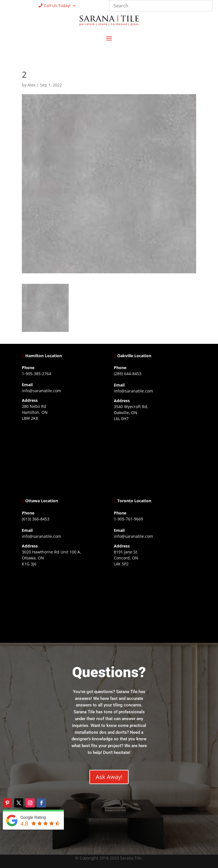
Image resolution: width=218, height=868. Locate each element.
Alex (32, 85)
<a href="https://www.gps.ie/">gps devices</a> (63, 604)
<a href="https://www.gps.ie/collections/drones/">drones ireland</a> (155, 458)
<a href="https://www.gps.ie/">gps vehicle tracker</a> (155, 604)
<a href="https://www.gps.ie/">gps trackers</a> (63, 458)
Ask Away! (109, 777)
